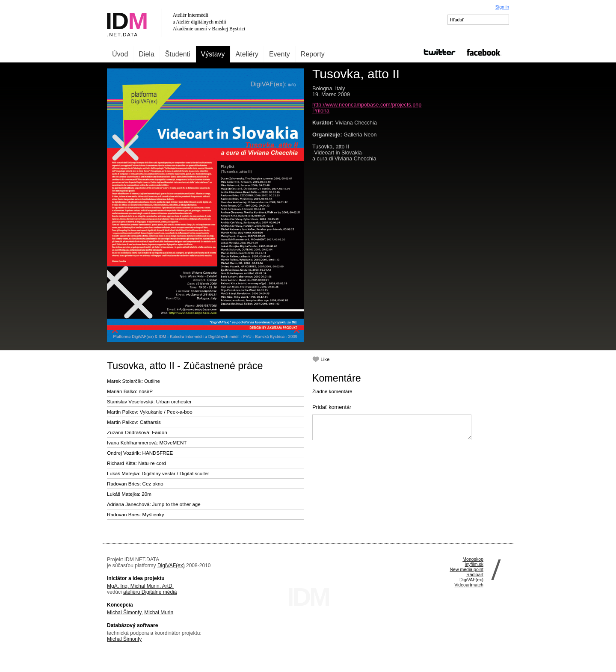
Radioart (475, 574)
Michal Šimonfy (124, 613)
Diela (146, 54)
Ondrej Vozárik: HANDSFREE (140, 453)
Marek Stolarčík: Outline (133, 381)
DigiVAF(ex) (171, 565)
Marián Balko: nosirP (130, 391)
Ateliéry (247, 54)
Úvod (120, 54)
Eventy (280, 54)
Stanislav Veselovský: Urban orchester (149, 401)
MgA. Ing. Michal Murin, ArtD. (140, 586)
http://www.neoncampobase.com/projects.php (367, 105)
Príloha (321, 111)
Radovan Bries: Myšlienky (136, 514)
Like (321, 359)
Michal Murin (159, 613)
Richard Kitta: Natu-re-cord (136, 463)
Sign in (502, 7)
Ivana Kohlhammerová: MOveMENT (147, 443)
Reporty (313, 54)
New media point (466, 569)
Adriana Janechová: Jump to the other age (154, 504)
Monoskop (473, 559)
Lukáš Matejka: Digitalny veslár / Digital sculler (158, 473)
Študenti (178, 54)
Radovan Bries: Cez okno (135, 484)
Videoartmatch (469, 585)
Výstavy (213, 54)
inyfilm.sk (474, 564)
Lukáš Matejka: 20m (129, 494)
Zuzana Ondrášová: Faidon (137, 432)
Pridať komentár (332, 407)
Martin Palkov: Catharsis (134, 422)
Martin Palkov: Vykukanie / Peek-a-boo (150, 412)
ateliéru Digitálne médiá (150, 592)
